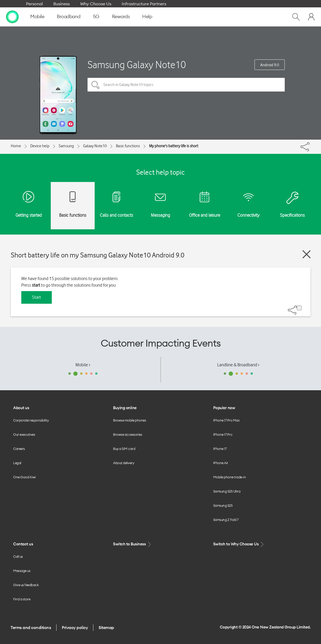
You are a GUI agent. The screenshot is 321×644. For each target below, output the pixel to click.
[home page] (12, 17)
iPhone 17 (220, 449)
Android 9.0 (270, 65)
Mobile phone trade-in (230, 477)
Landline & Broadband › (238, 365)
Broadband (69, 16)
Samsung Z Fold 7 (226, 520)
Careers (19, 449)
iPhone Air (221, 463)
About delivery (124, 463)
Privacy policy (75, 627)
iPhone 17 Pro (223, 434)
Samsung (66, 146)
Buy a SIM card (124, 449)
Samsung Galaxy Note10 (137, 65)
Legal (17, 463)
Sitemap (106, 627)
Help (147, 16)
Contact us (23, 544)
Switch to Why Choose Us (239, 544)
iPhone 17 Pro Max (226, 420)
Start (37, 297)
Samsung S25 (223, 505)
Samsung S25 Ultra (227, 491)
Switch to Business (133, 544)
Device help (40, 146)
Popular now (224, 408)
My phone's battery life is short (174, 146)
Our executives (24, 434)
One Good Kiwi (24, 477)
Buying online (125, 408)
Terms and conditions (31, 627)
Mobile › (83, 365)
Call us (18, 556)
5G (96, 16)
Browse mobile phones (129, 420)
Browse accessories (128, 434)
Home (16, 146)
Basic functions (128, 146)
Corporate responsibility (31, 420)
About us (21, 408)
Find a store (22, 599)
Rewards (121, 16)
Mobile (37, 16)
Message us (22, 571)
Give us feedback (26, 585)
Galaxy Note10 (95, 146)
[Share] (310, 145)
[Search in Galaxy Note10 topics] (186, 85)
